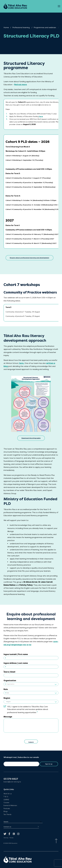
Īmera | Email (9, 672)
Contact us (7, 827)
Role (6, 689)
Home (6, 27)
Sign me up (49, 764)
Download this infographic (31, 438)
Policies (11, 838)
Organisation (10, 681)
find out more (20, 85)
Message (8, 717)
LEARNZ (6, 800)
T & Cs (6, 797)
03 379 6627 (11, 779)
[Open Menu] (59, 6)
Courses (6, 802)
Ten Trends (7, 814)
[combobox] (31, 684)
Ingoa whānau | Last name (16, 663)
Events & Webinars (10, 805)
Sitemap (6, 838)
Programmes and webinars (45, 27)
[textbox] (31, 684)
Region (7, 698)
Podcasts (7, 808)
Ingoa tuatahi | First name (16, 654)
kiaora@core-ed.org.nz (12, 782)
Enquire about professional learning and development (29, 258)
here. (22, 363)
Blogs (6, 811)
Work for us (8, 794)
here (41, 116)
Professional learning (21, 27)
